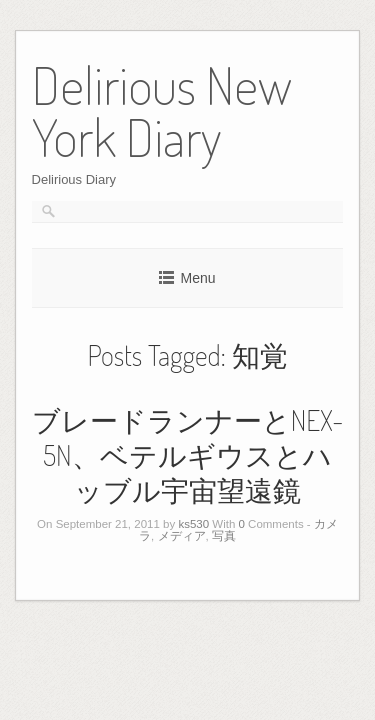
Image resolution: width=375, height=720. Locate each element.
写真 (224, 536)
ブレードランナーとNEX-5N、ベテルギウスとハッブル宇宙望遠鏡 (188, 455)
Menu (197, 278)
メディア (182, 536)
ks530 (193, 524)
